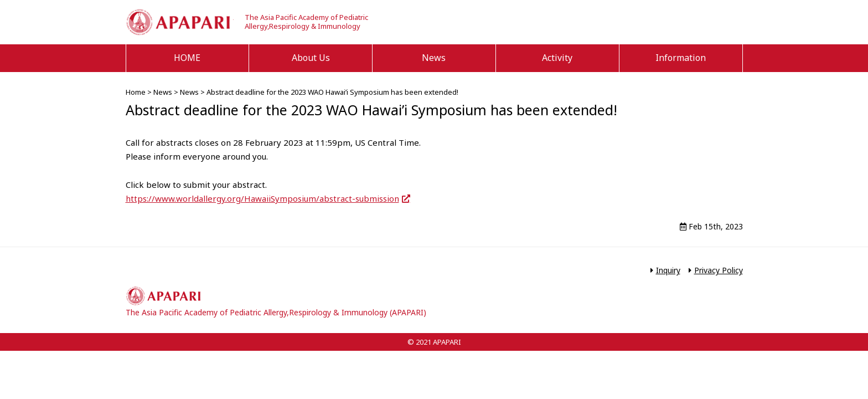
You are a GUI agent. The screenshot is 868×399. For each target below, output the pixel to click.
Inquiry (668, 270)
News (434, 58)
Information (681, 58)
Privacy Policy (719, 270)
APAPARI (180, 22)
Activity (557, 58)
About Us (311, 58)
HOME (187, 58)
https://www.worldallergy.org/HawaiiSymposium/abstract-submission (262, 198)
